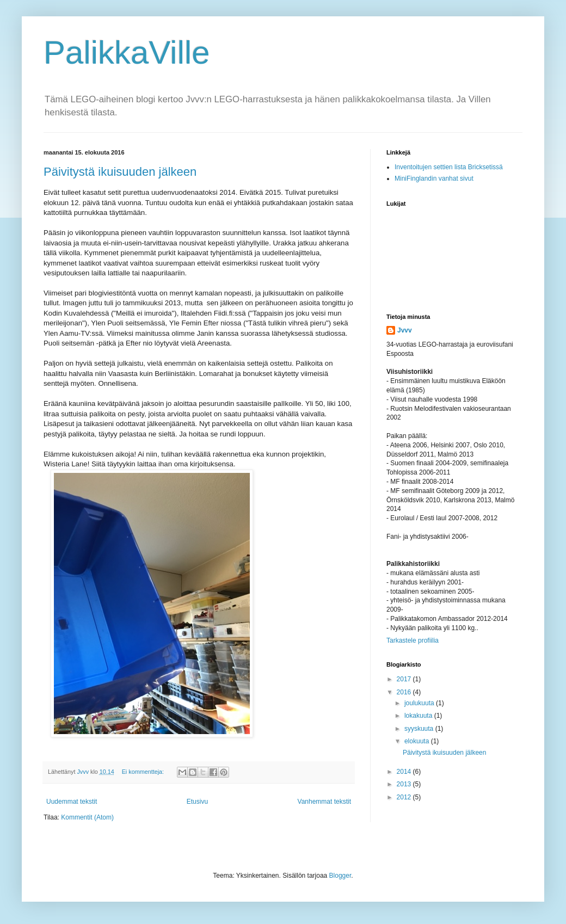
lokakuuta (419, 716)
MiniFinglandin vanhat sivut (434, 178)
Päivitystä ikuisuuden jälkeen (120, 172)
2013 (405, 784)
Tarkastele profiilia (413, 640)
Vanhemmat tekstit (324, 802)
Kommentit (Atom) (87, 817)
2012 (405, 797)
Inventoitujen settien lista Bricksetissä (449, 167)
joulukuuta (420, 703)
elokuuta (418, 741)
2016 (405, 692)
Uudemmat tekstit (72, 802)
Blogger (340, 876)
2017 (405, 679)
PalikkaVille (127, 53)
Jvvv (405, 330)
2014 (405, 772)
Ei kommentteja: (144, 772)
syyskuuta (420, 729)
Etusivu (197, 802)
